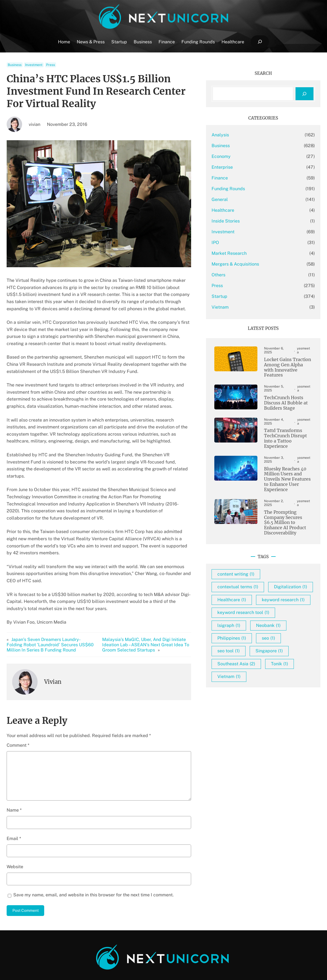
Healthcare (238, 210)
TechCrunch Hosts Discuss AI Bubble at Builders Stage (282, 394)
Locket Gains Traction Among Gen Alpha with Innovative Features (286, 362)
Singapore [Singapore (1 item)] (284, 653)
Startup (234, 296)
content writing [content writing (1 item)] (250, 551)
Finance (234, 178)
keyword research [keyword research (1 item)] (253, 602)
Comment (18, 724)
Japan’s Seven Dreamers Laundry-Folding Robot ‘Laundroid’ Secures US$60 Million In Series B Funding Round (52, 623)
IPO (230, 243)
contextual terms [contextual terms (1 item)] (252, 564)
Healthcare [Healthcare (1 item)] (246, 589)
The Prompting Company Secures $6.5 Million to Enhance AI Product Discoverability (286, 502)
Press (51, 65)
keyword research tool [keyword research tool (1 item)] (258, 615)
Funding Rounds (243, 189)
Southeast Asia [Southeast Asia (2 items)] (251, 666)
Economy (236, 156)
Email (14, 817)
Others (233, 275)
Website (15, 845)
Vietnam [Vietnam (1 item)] (244, 679)
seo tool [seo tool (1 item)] (243, 653)
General (234, 199)
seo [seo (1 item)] (283, 640)
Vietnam (235, 307)
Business (15, 65)
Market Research (244, 253)
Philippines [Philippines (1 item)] (246, 640)
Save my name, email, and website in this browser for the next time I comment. (93, 874)
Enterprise (237, 167)
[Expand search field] (260, 42)
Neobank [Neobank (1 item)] (283, 628)
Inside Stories (240, 221)
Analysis (235, 135)
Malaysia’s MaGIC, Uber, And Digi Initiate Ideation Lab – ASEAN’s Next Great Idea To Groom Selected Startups (153, 623)
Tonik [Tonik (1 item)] (294, 666)
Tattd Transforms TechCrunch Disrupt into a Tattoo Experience (283, 427)
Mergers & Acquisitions (250, 264)
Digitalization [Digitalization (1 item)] (249, 576)
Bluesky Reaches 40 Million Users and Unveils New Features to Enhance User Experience (284, 464)
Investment (34, 65)
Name (14, 789)
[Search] (304, 94)
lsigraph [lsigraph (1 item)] (243, 628)
